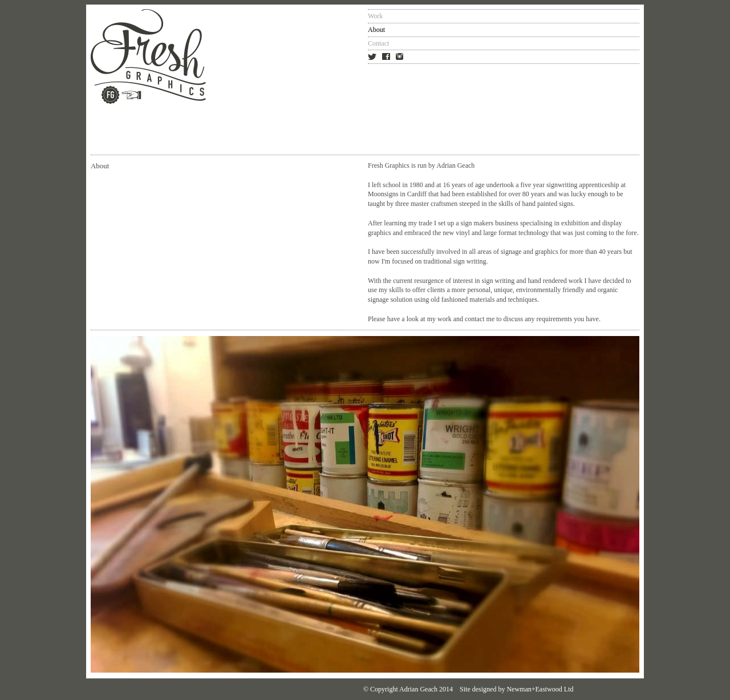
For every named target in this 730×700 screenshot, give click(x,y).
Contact (378, 43)
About (376, 30)
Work (375, 16)
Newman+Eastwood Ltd (540, 689)
